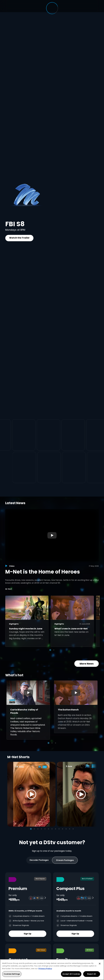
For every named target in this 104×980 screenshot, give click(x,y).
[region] (52, 970)
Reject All (92, 974)
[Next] (94, 794)
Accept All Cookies (71, 974)
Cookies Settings (12, 974)
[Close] (100, 964)
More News (87, 664)
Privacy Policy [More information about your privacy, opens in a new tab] (45, 969)
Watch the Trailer (19, 238)
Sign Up (27, 934)
